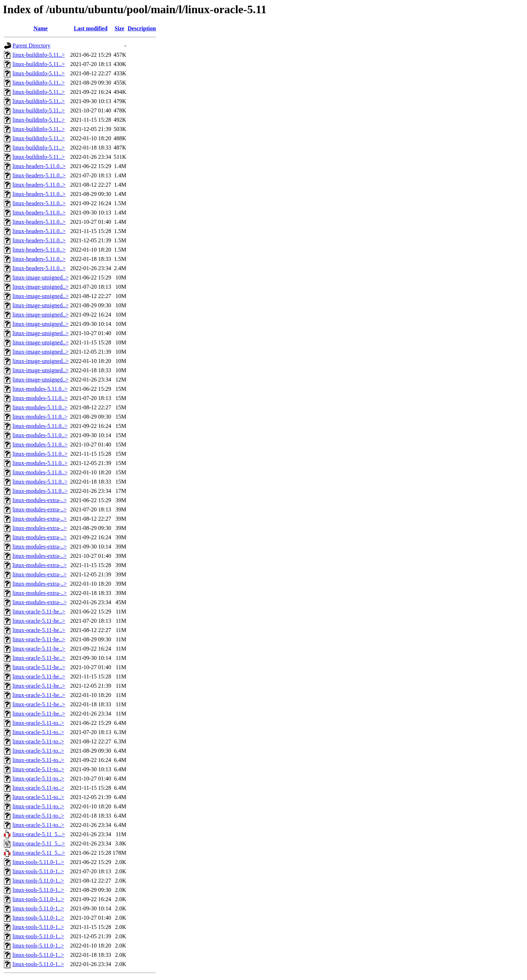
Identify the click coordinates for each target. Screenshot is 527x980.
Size (120, 28)
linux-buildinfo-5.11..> (39, 55)
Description (142, 28)
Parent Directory (31, 46)
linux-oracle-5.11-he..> (39, 612)
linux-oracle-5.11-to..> (38, 723)
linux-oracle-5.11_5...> (39, 834)
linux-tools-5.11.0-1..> (38, 862)
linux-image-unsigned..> (40, 277)
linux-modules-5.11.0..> (40, 389)
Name (41, 28)
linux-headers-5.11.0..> (39, 166)
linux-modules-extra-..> (40, 500)
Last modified (91, 28)
